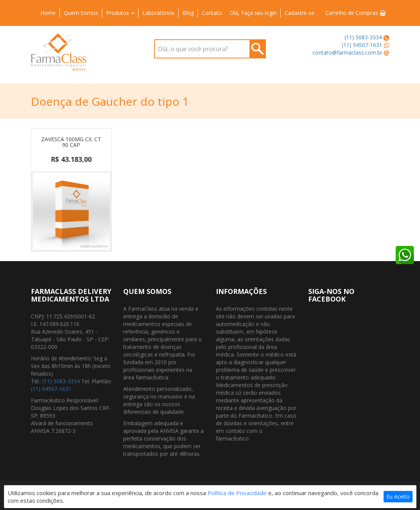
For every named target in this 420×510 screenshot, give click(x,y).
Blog (188, 13)
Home (48, 13)
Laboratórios (158, 13)
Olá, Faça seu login (253, 13)
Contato (212, 13)
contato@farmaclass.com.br (347, 52)
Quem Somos (81, 13)
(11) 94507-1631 (362, 45)
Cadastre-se (299, 13)
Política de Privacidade (237, 493)
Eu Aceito (398, 496)
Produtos (120, 13)
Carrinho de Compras (356, 13)
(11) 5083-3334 (363, 37)
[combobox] (210, 49)
